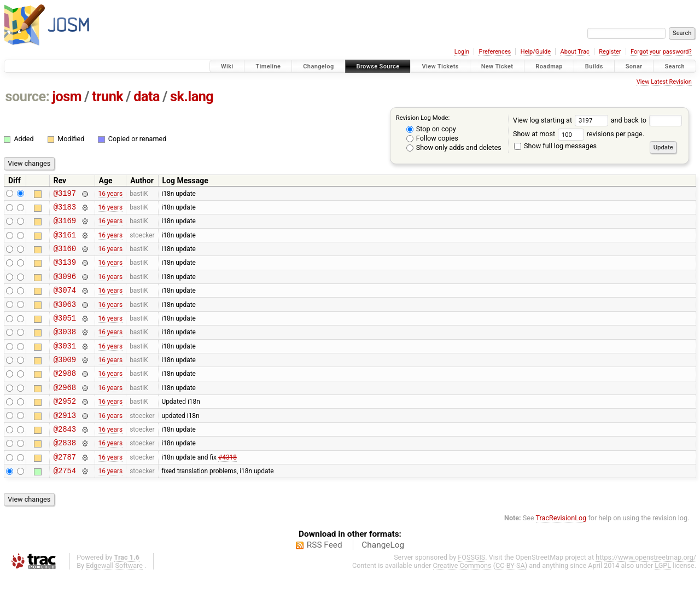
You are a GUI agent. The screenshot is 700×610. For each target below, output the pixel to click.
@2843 (65, 458)
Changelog (318, 66)
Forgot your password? (661, 52)
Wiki (227, 66)
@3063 (65, 319)
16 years (110, 194)
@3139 (65, 272)
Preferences (495, 52)
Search (675, 66)
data (147, 97)
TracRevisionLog (561, 552)
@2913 (65, 443)
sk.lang (192, 97)
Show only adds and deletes (454, 147)
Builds (594, 66)
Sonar (634, 66)
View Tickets (440, 66)
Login (462, 52)
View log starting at (562, 120)
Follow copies (432, 138)
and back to (647, 120)
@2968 (65, 412)
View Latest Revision (664, 82)
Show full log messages (555, 146)
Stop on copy (431, 129)
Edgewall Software (114, 600)
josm (67, 97)
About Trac (575, 52)
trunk (107, 97)
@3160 (65, 256)
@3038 (65, 349)
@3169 (65, 225)
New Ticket (497, 66)
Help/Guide (536, 52)
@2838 (65, 474)
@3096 (65, 287)
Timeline (268, 66)
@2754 (65, 505)
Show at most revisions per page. (579, 134)
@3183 (65, 210)
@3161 (65, 241)
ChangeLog (383, 579)
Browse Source (378, 66)
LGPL (663, 600)
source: (28, 97)
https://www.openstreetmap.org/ (646, 592)
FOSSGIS (471, 592)
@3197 (65, 194)
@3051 (65, 334)
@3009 (65, 380)
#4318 (227, 489)
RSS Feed (325, 579)
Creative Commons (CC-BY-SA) (480, 600)
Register (610, 52)
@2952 (65, 427)
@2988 (65, 396)
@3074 (65, 303)
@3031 (65, 365)
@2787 (65, 489)
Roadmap (549, 66)
